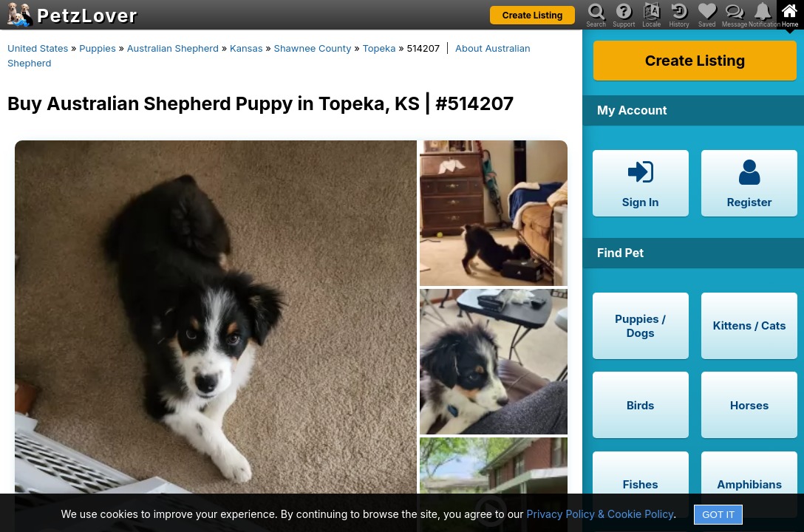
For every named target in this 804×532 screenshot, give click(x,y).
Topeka (379, 48)
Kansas (246, 48)
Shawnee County (313, 48)
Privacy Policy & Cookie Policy (600, 514)
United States (38, 48)
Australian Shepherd (173, 48)
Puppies (98, 48)
